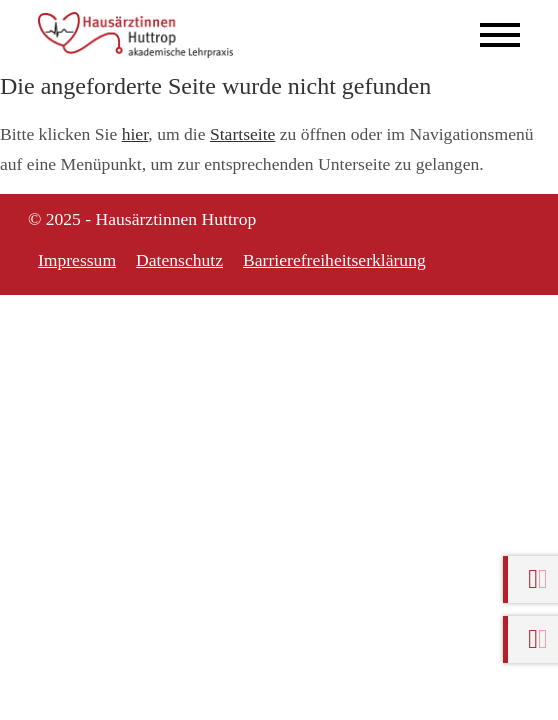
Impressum (77, 260)
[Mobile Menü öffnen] (500, 35)
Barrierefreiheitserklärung (334, 260)
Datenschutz (179, 260)
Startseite (242, 134)
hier (135, 134)
